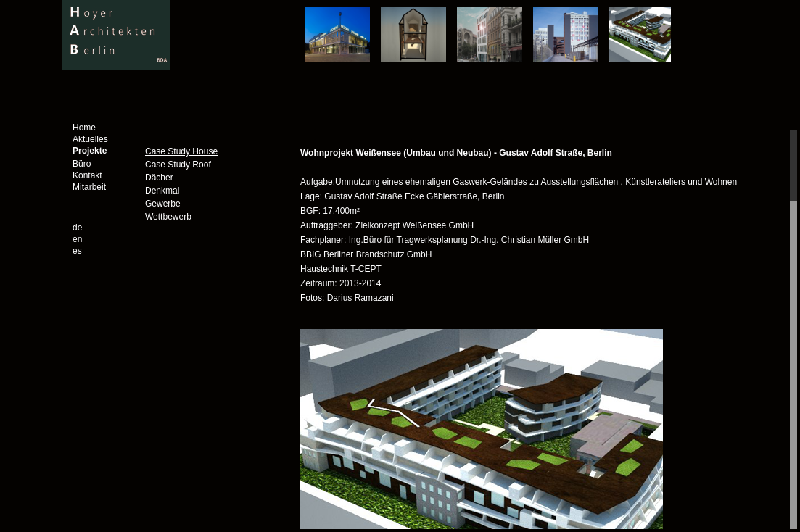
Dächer (159, 178)
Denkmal (162, 191)
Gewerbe (163, 204)
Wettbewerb (168, 217)
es (77, 251)
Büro (82, 164)
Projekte (90, 151)
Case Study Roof (178, 165)
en (77, 239)
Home (84, 128)
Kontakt (87, 175)
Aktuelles (90, 139)
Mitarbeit (89, 187)
